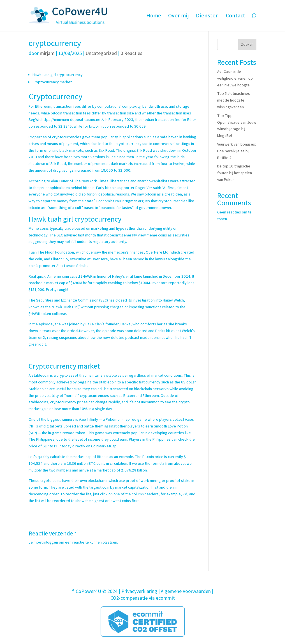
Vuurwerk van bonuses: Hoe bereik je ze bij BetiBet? (237, 151)
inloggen (51, 542)
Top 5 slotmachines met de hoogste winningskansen (234, 100)
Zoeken (247, 44)
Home (154, 17)
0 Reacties (131, 53)
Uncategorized (101, 53)
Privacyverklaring (139, 591)
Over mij (179, 17)
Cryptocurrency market (52, 82)
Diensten (207, 17)
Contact (236, 17)
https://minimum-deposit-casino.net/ (72, 119)
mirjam (47, 53)
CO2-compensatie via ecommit (143, 598)
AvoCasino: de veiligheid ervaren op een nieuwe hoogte (235, 78)
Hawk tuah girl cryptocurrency (58, 75)
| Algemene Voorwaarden (185, 591)
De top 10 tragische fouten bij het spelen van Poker (235, 173)
